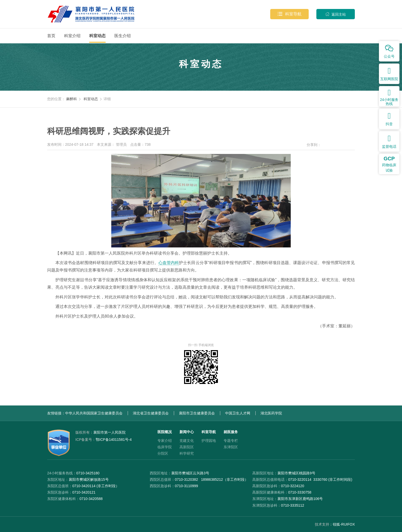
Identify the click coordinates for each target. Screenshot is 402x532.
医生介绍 (123, 36)
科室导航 (289, 14)
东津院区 (231, 447)
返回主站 (336, 14)
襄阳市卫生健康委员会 (197, 413)
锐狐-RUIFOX (344, 524)
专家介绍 (165, 441)
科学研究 (187, 453)
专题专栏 (231, 441)
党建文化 (187, 441)
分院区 (163, 453)
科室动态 (97, 36)
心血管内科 (169, 263)
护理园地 (209, 441)
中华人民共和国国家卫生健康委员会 (94, 413)
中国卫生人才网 (238, 413)
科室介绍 (72, 36)
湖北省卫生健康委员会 (151, 413)
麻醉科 (72, 99)
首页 (51, 36)
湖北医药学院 (271, 413)
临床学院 (165, 447)
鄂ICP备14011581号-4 (103, 440)
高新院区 (187, 447)
